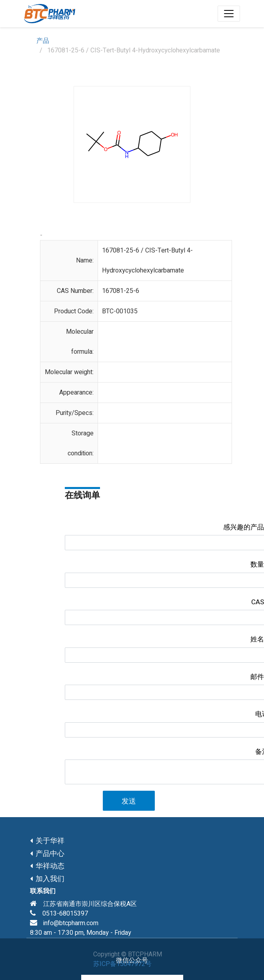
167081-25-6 (121, 291)
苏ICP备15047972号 (122, 964)
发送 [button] (129, 801)
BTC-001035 (120, 311)
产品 (43, 41)
